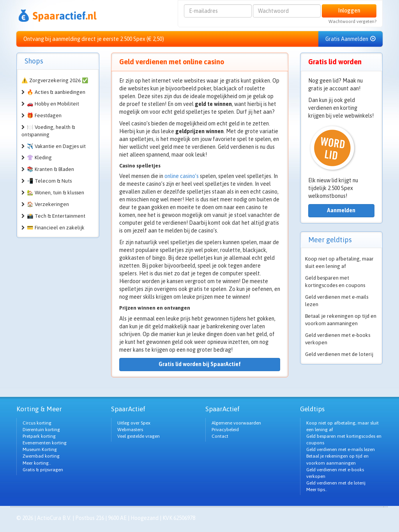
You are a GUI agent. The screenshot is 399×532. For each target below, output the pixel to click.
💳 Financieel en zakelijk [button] (56, 228)
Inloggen (349, 11)
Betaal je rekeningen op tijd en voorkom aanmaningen (341, 320)
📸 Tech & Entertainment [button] (56, 216)
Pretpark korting (39, 436)
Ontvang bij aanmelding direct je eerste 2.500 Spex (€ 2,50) (94, 39)
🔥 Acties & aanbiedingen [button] (56, 92)
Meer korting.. (37, 463)
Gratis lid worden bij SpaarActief (200, 364)
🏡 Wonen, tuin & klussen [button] (56, 193)
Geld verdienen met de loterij (339, 354)
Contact (220, 436)
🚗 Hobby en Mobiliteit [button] (53, 104)
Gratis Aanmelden (350, 39)
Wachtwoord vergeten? (352, 21)
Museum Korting (40, 449)
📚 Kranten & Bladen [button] (50, 169)
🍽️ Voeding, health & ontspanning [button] (48, 131)
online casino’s (182, 176)
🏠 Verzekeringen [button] (48, 204)
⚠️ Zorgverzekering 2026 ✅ (55, 80)
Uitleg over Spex (134, 423)
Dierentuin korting (41, 430)
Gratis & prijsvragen (43, 470)
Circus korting (37, 423)
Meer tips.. (317, 490)
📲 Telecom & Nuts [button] (49, 181)
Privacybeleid (225, 430)
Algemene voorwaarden (236, 423)
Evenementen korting (45, 443)
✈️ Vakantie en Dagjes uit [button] (56, 146)
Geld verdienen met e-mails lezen (337, 301)
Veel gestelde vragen (139, 436)
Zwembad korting (41, 456)
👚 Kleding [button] (39, 158)
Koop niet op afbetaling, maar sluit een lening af (339, 262)
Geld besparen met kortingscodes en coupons (335, 282)
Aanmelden (341, 210)
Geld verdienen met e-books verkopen (338, 339)
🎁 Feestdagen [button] (44, 115)
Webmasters (130, 430)
